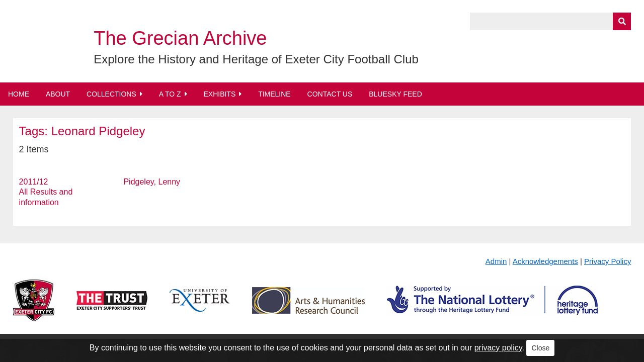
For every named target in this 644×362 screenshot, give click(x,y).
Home (19, 94)
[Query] (550, 21)
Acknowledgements (545, 261)
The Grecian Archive (180, 38)
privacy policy (498, 348)
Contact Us (330, 94)
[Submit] (622, 21)
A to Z (170, 94)
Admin (496, 261)
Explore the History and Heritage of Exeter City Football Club (256, 59)
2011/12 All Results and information (46, 192)
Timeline (274, 94)
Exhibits (219, 94)
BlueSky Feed (395, 94)
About (58, 94)
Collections (111, 94)
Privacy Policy (608, 261)
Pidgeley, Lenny (152, 182)
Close (540, 348)
